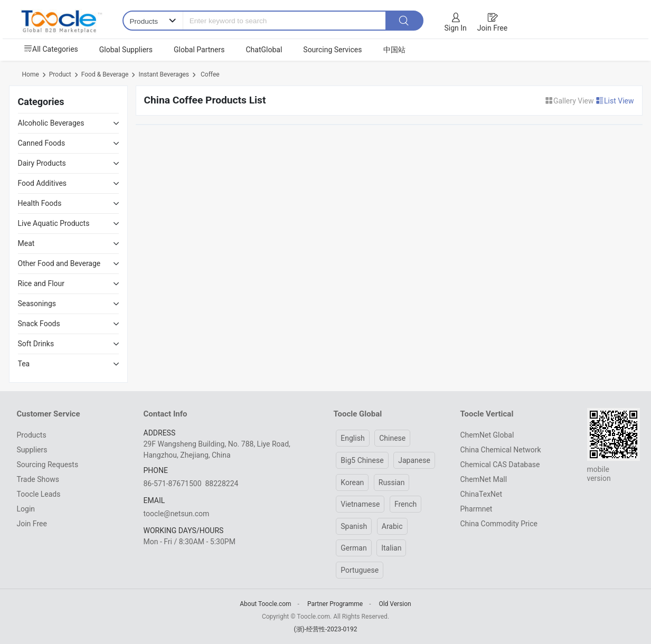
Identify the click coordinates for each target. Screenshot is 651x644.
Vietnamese (360, 504)
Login (26, 509)
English (352, 438)
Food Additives (43, 183)
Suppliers (32, 450)
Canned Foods (42, 143)
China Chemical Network (501, 450)
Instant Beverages (164, 74)
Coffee (209, 74)
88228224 (221, 484)
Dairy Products (42, 163)
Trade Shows (38, 479)
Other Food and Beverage (59, 263)
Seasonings (37, 304)
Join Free (492, 28)
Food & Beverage (105, 74)
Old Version (395, 604)
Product (60, 74)
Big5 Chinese (362, 460)
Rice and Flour (41, 283)
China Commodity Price (499, 524)
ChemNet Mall (484, 479)
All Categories (51, 49)
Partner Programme (335, 604)
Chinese (392, 438)
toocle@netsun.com (177, 514)
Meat (26, 243)
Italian (391, 548)
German (353, 548)
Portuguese (360, 570)
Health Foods (40, 203)
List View (615, 101)
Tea (24, 364)
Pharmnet (477, 509)
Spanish (354, 526)
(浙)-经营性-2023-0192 (325, 629)
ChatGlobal (264, 50)
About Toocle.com (265, 604)
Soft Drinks (36, 344)
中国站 (394, 50)
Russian (392, 482)
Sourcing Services (332, 50)
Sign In (456, 28)
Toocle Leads (39, 494)
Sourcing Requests (48, 465)
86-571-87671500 (173, 484)
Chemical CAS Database (500, 465)
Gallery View (570, 101)
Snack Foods (39, 324)
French (405, 504)
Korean (352, 482)
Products (32, 435)
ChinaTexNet (482, 494)
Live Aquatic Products (54, 223)
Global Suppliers (126, 50)
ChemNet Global (487, 435)
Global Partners (199, 50)
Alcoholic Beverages (51, 123)
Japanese (414, 460)
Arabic (392, 526)
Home (31, 74)
